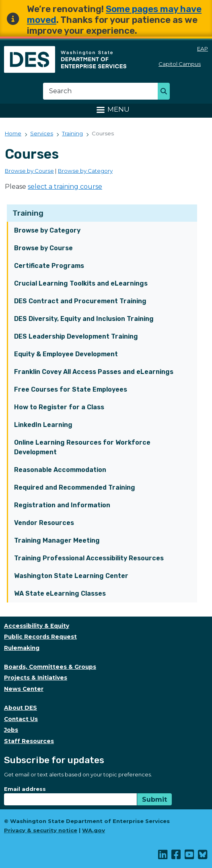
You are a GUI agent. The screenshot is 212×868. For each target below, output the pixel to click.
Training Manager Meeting (57, 540)
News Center (24, 689)
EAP (203, 49)
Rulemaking (22, 648)
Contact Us (21, 719)
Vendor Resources (44, 523)
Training (28, 213)
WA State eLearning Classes (60, 593)
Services (42, 133)
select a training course (65, 187)
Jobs (11, 730)
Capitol (183, 64)
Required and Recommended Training (75, 487)
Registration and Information (62, 505)
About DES (21, 708)
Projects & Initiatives (36, 678)
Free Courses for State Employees (71, 389)
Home (13, 133)
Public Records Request (40, 637)
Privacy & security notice (41, 830)
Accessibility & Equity (37, 626)
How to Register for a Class (59, 407)
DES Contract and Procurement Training (80, 301)
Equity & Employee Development (66, 354)
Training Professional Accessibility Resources (89, 558)
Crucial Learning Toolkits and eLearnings (81, 283)
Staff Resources (29, 741)
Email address (25, 789)
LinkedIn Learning (43, 425)
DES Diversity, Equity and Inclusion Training (84, 319)
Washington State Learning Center (71, 576)
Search (166, 92)
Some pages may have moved (114, 14)
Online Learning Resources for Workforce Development (82, 447)
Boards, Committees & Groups (50, 667)
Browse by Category (47, 230)
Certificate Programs (49, 266)
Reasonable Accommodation (60, 470)
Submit (154, 800)
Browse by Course (43, 248)
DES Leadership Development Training (76, 336)
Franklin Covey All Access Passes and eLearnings (94, 372)
